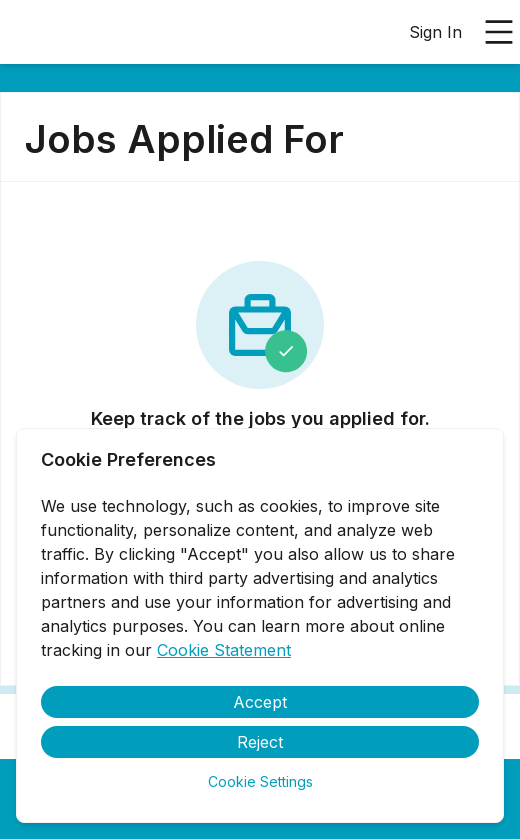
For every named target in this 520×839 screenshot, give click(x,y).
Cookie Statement (224, 650)
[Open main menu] (499, 32)
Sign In (435, 32)
